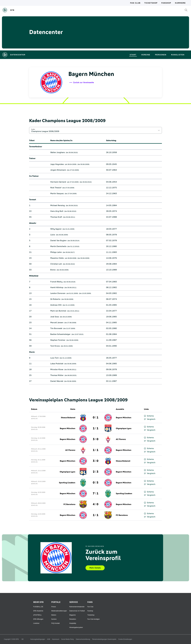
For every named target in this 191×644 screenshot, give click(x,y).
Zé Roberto (55, 299)
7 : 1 (96, 494)
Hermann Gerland (58, 182)
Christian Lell (56, 264)
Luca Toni (54, 358)
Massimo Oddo (57, 258)
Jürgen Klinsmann (58, 170)
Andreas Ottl (56, 305)
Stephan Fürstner (58, 340)
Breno (53, 270)
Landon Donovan (58, 293)
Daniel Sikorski (57, 381)
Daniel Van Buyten (58, 241)
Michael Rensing (58, 205)
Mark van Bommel (58, 311)
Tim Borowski (56, 328)
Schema (149, 416)
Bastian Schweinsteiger (60, 334)
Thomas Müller (57, 375)
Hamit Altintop (57, 287)
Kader (33, 129)
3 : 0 (96, 439)
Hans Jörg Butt (57, 211)
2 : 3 (96, 472)
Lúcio (53, 235)
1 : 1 (96, 428)
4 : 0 (96, 504)
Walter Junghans (58, 152)
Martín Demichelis (58, 246)
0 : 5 (96, 483)
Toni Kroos (55, 346)
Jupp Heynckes (57, 164)
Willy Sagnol (56, 229)
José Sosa (55, 317)
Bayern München (124, 418)
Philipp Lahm (56, 252)
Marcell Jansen (57, 323)
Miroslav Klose (57, 369)
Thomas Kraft (56, 217)
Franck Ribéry (56, 282)
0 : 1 (96, 418)
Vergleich (150, 419)
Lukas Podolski (57, 364)
